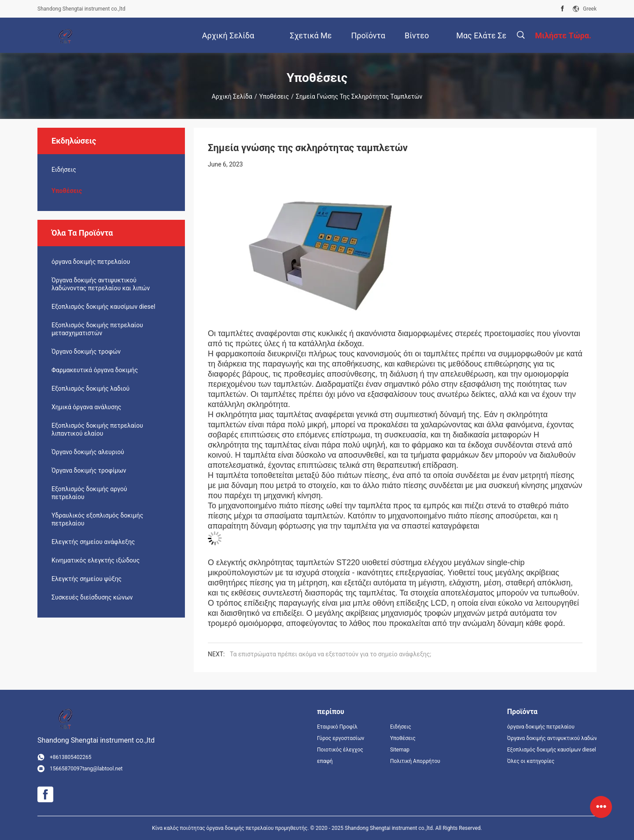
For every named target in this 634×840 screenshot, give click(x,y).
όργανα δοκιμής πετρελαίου (91, 262)
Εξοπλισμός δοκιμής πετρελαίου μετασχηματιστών (97, 329)
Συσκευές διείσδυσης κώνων (92, 597)
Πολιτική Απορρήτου (415, 761)
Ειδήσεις (64, 170)
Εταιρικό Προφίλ (337, 727)
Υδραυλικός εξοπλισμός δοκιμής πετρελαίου (97, 519)
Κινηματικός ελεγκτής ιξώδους (96, 560)
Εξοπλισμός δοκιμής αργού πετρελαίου (89, 493)
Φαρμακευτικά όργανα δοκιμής (95, 370)
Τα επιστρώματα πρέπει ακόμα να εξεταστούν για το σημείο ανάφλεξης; (330, 654)
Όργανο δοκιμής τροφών (86, 352)
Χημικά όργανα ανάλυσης (86, 407)
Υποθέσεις (274, 96)
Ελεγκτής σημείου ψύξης (87, 579)
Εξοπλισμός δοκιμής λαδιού (90, 389)
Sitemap (400, 750)
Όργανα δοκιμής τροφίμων (89, 470)
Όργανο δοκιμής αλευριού (88, 452)
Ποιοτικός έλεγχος (340, 750)
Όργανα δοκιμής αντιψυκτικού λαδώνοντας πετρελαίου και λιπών (101, 284)
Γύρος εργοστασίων (341, 738)
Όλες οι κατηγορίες (531, 761)
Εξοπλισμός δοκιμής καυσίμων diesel (103, 307)
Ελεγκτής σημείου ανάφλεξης (93, 542)
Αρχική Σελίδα (232, 96)
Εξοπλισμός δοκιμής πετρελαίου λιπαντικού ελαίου (97, 429)
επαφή (325, 761)
